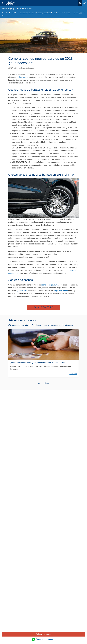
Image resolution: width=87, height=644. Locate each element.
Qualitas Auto (22, 291)
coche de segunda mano (51, 285)
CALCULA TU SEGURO (43, 307)
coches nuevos (23, 77)
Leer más (73, 374)
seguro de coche (61, 291)
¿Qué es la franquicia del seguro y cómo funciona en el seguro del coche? (39, 363)
